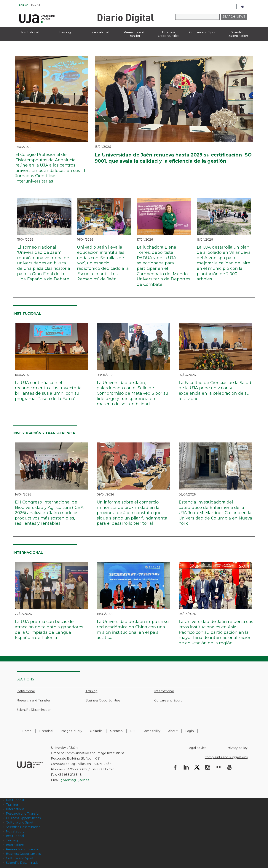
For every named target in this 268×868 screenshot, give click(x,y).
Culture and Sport (168, 700)
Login (190, 731)
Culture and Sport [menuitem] (203, 32)
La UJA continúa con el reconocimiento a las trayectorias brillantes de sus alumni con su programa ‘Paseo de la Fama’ (49, 391)
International (164, 691)
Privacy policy (237, 748)
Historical (46, 731)
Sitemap (116, 731)
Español (36, 5)
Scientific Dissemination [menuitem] (238, 34)
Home (27, 731)
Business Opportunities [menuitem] (169, 34)
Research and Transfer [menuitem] (134, 34)
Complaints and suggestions (226, 757)
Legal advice (197, 748)
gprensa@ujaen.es (75, 780)
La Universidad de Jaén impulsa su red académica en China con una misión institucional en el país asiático (133, 630)
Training (91, 691)
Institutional (26, 691)
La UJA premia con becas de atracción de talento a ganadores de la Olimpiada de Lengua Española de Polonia (49, 630)
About (173, 731)
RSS (133, 731)
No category (15, 831)
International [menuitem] (99, 32)
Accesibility (152, 731)
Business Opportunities (103, 700)
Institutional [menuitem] (30, 32)
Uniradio (96, 731)
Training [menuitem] (65, 32)
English (24, 5)
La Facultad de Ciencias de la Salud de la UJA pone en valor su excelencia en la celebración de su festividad (215, 391)
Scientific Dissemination (34, 710)
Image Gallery (72, 731)
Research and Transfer (34, 700)
